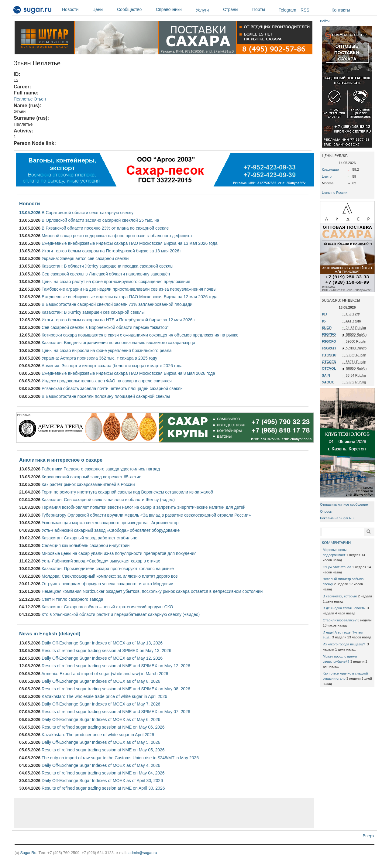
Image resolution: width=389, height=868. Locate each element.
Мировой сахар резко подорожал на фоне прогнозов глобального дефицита (117, 236)
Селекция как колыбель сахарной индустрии (86, 545)
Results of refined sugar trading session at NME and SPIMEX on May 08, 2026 (116, 689)
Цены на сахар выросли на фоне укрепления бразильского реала (107, 350)
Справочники (174, 9)
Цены (103, 9)
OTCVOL (329, 368)
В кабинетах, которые (340, 596)
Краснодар (330, 169)
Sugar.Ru (28, 853)
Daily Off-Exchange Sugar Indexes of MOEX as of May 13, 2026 (102, 643)
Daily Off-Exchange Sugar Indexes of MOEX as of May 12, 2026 (102, 658)
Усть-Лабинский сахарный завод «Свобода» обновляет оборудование (111, 530)
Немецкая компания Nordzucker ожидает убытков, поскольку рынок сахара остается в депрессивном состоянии (152, 591)
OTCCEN (329, 362)
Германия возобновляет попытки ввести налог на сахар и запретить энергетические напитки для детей (144, 507)
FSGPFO (329, 348)
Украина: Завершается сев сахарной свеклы (85, 258)
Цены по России (335, 193)
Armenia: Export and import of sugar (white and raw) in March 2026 (105, 674)
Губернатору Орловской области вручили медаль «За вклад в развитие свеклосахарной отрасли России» (146, 515)
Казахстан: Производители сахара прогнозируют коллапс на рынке (108, 569)
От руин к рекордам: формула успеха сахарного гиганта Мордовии (107, 584)
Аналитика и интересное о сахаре (61, 460)
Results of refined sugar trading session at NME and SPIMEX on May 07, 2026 (116, 712)
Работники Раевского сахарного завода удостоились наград (101, 469)
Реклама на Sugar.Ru (337, 518)
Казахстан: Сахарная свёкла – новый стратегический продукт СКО (107, 607)
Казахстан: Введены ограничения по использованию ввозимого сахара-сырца (119, 343)
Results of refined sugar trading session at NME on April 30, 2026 (103, 788)
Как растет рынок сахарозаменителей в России (88, 484)
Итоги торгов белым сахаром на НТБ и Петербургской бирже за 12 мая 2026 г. (119, 320)
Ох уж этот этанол (337, 567)
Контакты (341, 10)
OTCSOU (329, 355)
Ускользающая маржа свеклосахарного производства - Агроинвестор (110, 523)
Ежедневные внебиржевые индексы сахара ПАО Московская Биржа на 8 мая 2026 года (128, 373)
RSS (305, 10)
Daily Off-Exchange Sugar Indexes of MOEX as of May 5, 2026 (101, 742)
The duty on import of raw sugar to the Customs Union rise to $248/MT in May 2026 (120, 758)
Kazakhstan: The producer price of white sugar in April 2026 (98, 735)
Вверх (368, 836)
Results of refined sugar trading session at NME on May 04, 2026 (103, 773)
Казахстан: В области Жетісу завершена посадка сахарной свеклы (107, 266)
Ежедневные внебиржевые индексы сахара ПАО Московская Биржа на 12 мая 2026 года (130, 297)
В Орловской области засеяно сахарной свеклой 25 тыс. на (100, 220)
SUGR (327, 328)
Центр (327, 176)
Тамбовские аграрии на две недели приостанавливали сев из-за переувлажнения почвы (129, 289)
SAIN (326, 375)
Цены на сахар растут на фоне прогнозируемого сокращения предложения (116, 282)
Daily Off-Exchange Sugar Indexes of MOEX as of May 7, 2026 (101, 704)
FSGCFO (329, 341)
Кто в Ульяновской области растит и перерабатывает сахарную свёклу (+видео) (121, 614)
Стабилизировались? (340, 620)
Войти (325, 21)
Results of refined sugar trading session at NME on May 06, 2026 (103, 727)
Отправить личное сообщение (344, 504)
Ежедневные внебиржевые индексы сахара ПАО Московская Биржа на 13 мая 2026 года (130, 243)
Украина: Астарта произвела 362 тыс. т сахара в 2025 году (99, 358)
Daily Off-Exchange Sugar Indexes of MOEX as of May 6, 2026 (101, 719)
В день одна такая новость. (344, 608)
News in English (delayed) (50, 634)
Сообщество (135, 9)
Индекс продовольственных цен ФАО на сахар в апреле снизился (107, 381)
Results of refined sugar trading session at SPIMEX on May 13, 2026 (106, 651)
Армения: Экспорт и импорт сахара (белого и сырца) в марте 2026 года (112, 366)
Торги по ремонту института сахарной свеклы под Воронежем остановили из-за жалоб (127, 492)
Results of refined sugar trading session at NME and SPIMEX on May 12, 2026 (116, 666)
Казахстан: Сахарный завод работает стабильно (90, 538)
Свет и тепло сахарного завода (72, 599)
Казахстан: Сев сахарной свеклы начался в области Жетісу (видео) (108, 500)
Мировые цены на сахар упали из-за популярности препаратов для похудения (119, 553)
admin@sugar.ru (143, 853)
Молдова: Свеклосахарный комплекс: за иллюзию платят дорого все (110, 576)
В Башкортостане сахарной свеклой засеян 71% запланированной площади (117, 304)
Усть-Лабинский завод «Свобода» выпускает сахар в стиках (101, 561)
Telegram (287, 10)
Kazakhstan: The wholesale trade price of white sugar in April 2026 (104, 696)
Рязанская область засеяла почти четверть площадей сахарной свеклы (113, 388)
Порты (264, 9)
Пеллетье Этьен (30, 99)
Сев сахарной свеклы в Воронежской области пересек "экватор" (105, 327)
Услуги (202, 10)
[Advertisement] (164, 813)
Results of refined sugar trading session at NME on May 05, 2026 (103, 750)
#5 (324, 321)
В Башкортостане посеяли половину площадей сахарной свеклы (106, 396)
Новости (76, 9)
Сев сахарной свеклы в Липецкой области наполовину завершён (106, 274)
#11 (325, 314)
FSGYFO (329, 334)
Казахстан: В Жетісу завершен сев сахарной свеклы (93, 312)
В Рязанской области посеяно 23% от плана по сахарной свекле (105, 228)
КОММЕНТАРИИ (336, 543)
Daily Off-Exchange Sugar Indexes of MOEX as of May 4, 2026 (101, 765)
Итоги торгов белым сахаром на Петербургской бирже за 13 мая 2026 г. (112, 251)
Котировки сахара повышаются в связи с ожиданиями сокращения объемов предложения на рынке (140, 335)
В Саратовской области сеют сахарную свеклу (88, 213)
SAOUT (328, 382)
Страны (236, 9)
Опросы (326, 511)
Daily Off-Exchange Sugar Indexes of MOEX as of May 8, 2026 (101, 681)
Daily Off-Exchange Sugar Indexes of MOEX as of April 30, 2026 (102, 781)
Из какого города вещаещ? (344, 644)
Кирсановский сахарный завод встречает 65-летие (91, 477)
